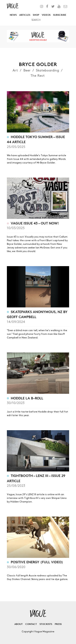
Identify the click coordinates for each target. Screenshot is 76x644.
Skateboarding (47, 70)
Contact (31, 624)
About (19, 624)
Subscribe (60, 15)
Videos (46, 15)
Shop (36, 15)
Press (58, 624)
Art (15, 70)
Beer (27, 70)
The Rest (37, 76)
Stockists (46, 624)
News (13, 15)
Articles (25, 15)
